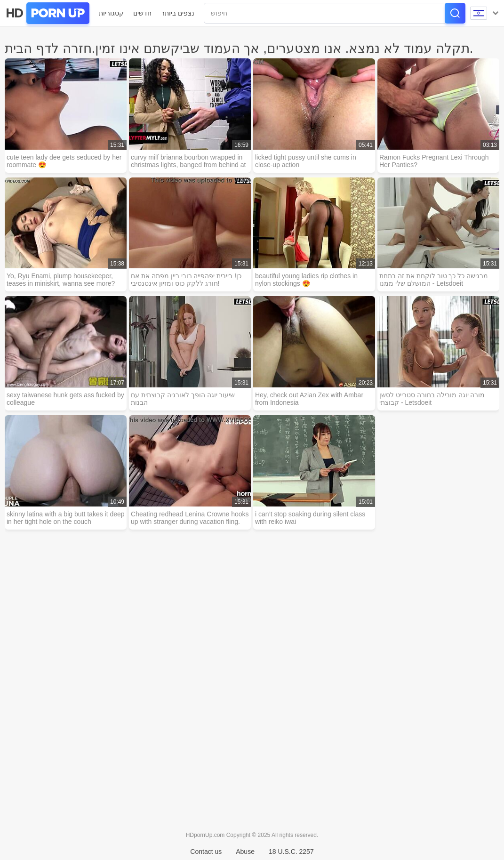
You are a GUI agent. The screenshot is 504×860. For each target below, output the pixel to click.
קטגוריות (111, 13)
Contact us (206, 852)
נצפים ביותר (178, 13)
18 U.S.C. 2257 (291, 852)
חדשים (142, 13)
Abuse (245, 852)
